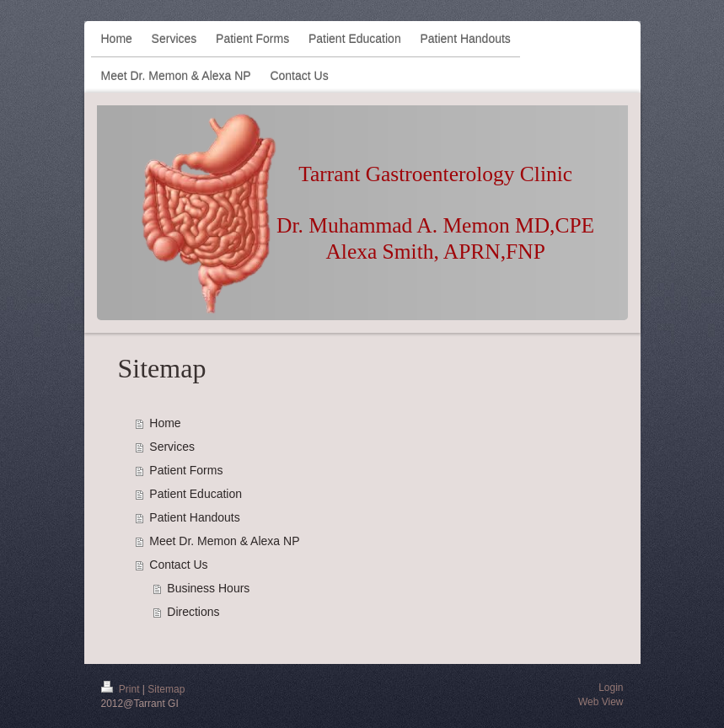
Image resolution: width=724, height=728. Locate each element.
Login (611, 688)
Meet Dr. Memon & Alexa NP (224, 541)
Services (172, 447)
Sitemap (166, 689)
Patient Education (196, 494)
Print (122, 689)
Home (165, 423)
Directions (193, 612)
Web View (601, 702)
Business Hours (208, 588)
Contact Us (178, 565)
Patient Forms (186, 470)
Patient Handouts (194, 517)
